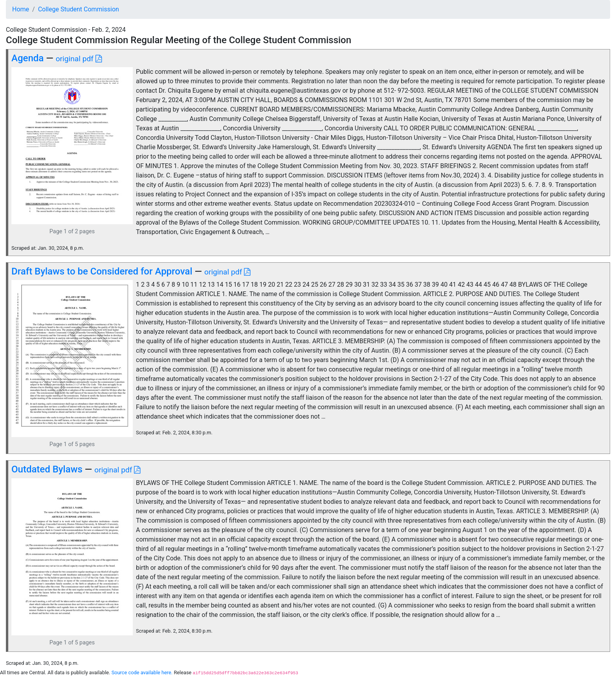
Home (21, 9)
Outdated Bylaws (47, 469)
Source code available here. (142, 672)
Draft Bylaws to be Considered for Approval (102, 271)
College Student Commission (79, 9)
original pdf (79, 59)
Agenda (27, 58)
